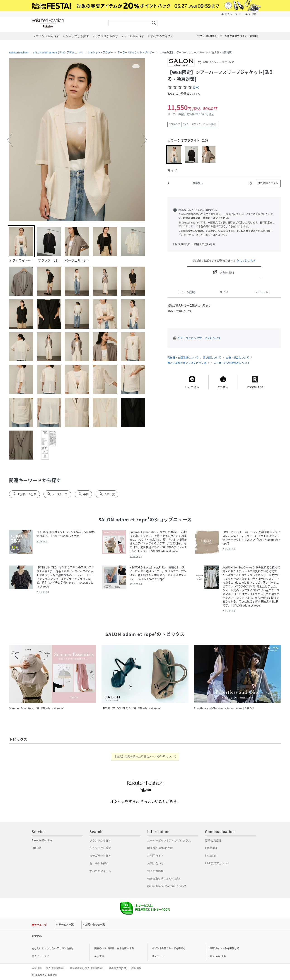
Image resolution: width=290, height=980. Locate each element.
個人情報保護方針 (56, 968)
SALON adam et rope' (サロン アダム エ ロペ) (58, 53)
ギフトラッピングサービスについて (199, 338)
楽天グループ (230, 14)
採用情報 (136, 968)
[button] (10, 140)
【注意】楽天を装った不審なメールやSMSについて (145, 756)
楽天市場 (251, 14)
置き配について (212, 358)
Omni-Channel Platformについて (167, 886)
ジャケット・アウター (100, 53)
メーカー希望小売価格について (232, 363)
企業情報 (37, 968)
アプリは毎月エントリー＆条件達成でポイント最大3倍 (228, 36)
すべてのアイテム (100, 871)
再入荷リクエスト (268, 183)
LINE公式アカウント (217, 863)
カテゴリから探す (100, 856)
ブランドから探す (100, 840)
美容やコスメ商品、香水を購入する (114, 948)
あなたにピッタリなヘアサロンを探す (53, 948)
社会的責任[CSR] (118, 968)
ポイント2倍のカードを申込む (169, 948)
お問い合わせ (155, 863)
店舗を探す (227, 273)
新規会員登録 (213, 840)
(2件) (196, 87)
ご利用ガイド (155, 856)
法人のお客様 (155, 871)
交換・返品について (237, 358)
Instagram (211, 856)
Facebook (211, 848)
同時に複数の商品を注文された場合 (188, 363)
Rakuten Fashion (67, 23)
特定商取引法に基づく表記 (164, 879)
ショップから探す (100, 848)
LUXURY (37, 848)
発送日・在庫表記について (183, 358)
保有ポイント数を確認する (225, 948)
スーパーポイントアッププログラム (169, 840)
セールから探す (99, 863)
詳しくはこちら (246, 261)
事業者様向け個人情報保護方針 (87, 968)
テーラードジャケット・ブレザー (136, 53)
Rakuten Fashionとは (160, 848)
